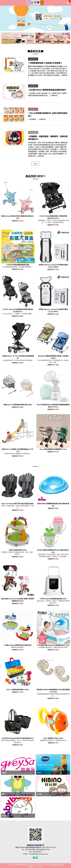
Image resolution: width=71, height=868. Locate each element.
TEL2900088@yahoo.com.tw (39, 854)
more (35, 164)
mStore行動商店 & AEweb (57, 865)
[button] (35, 30)
